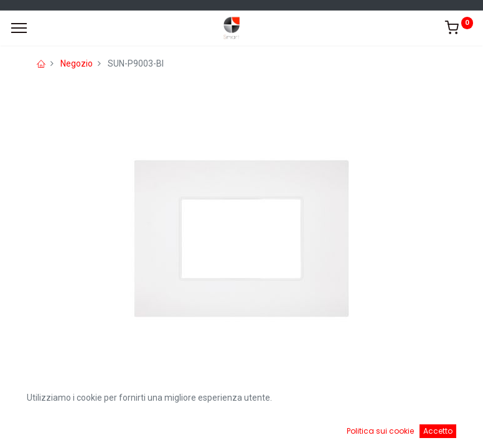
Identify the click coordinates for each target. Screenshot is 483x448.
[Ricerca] (175, 429)
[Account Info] (442, 429)
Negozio (77, 63)
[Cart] (308, 429)
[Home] (41, 429)
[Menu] (19, 28)
